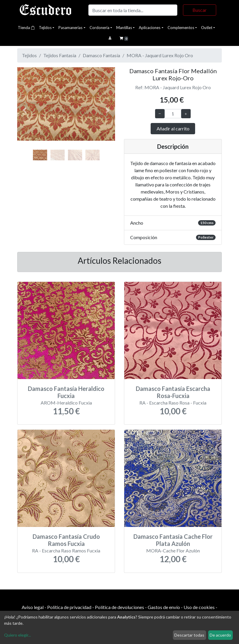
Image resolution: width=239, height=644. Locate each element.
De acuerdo (220, 635)
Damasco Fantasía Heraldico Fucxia (66, 392)
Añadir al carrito (173, 128)
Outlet (207, 28)
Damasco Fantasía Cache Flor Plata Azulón (173, 540)
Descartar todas (189, 635)
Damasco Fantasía (101, 55)
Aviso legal (33, 607)
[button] (25, 110)
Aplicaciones (150, 28)
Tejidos (45, 28)
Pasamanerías (70, 28)
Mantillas (124, 28)
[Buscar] (133, 10)
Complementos (181, 28)
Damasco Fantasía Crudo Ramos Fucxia (66, 540)
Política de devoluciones (120, 607)
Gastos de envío (164, 607)
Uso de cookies (199, 607)
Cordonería (99, 28)
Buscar (200, 10)
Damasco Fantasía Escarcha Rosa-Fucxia (173, 392)
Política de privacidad (69, 607)
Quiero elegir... (17, 635)
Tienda (26, 28)
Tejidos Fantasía (60, 55)
